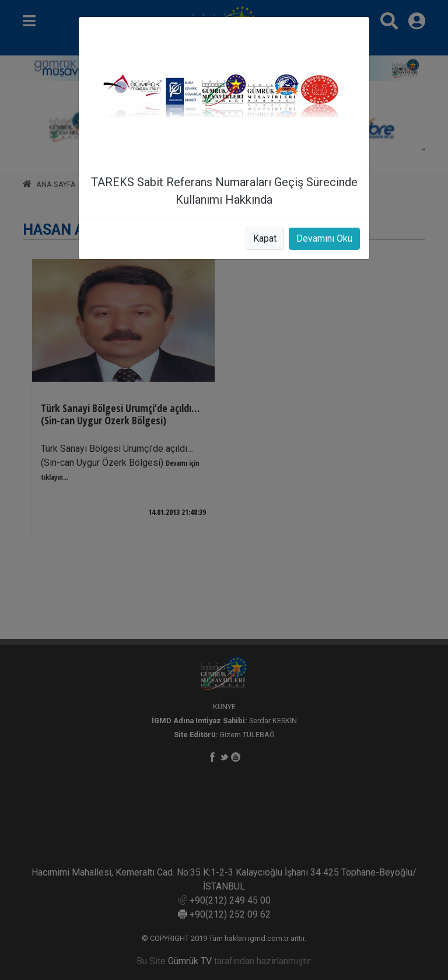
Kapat (265, 238)
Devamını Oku (324, 238)
